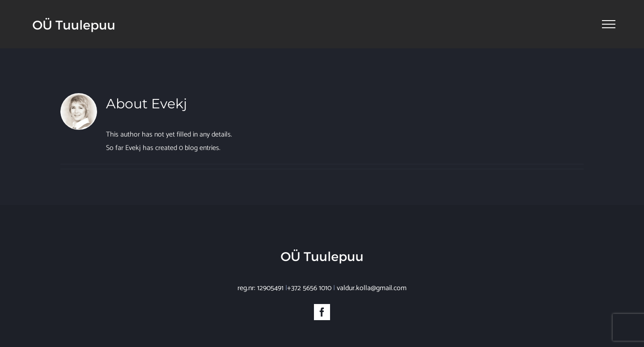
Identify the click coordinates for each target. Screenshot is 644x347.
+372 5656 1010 (309, 288)
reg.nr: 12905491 (261, 288)
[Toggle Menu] (609, 24)
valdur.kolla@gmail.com (372, 288)
